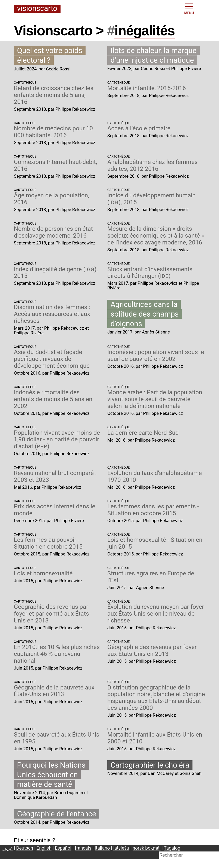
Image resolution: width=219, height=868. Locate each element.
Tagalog (172, 848)
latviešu (121, 848)
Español (63, 848)
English (44, 848)
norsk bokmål (146, 848)
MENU (189, 9)
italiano (102, 848)
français (83, 848)
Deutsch (25, 848)
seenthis (40, 840)
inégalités (145, 31)
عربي (8, 848)
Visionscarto (37, 9)
